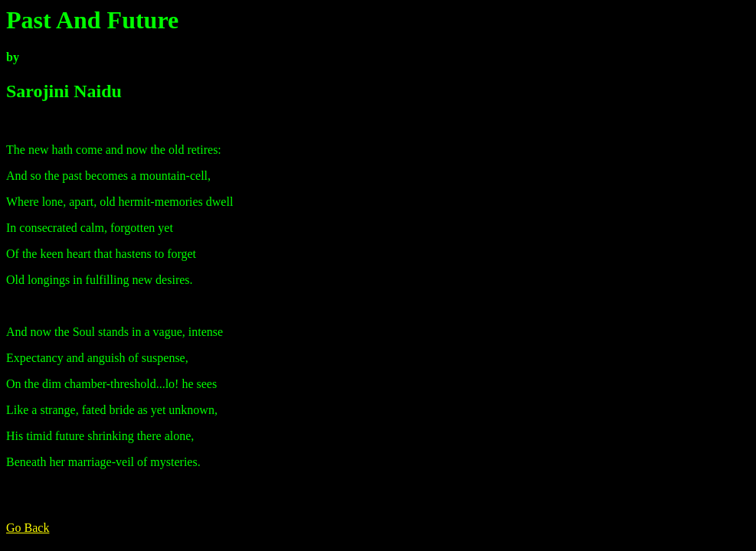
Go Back (28, 528)
